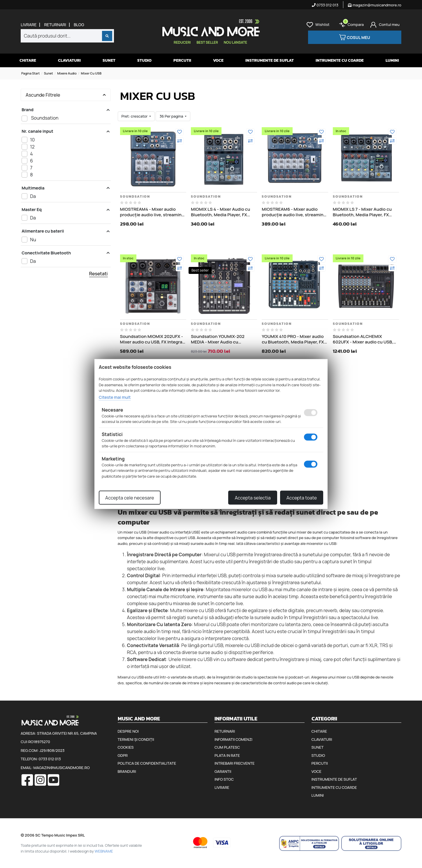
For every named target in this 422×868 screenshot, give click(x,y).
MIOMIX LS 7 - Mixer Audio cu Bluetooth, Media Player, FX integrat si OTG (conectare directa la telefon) (362, 212)
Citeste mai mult (115, 397)
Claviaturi (69, 60)
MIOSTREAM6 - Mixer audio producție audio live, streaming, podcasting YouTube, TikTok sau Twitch (295, 212)
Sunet (109, 60)
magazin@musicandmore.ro (375, 5)
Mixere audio (67, 73)
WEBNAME (104, 851)
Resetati (99, 274)
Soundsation (135, 196)
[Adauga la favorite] (180, 132)
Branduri (127, 771)
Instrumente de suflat (270, 60)
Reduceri (182, 42)
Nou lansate (235, 42)
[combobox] (67, 36)
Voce (218, 60)
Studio (144, 60)
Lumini (392, 60)
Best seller (207, 42)
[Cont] (385, 25)
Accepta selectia (253, 498)
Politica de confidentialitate (147, 763)
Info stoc (224, 779)
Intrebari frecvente (235, 763)
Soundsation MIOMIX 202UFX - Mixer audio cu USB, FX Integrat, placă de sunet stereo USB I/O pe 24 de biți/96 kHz (153, 339)
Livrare (29, 25)
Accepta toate (302, 498)
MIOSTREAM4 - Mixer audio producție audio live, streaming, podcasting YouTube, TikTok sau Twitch (153, 212)
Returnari (55, 25)
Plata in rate (227, 755)
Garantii (223, 771)
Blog (79, 25)
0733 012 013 (325, 5)
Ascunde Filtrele (66, 95)
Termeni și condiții (136, 739)
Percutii (182, 60)
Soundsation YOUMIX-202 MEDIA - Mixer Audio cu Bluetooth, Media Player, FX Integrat (219, 339)
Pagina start (30, 73)
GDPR (123, 755)
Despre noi (128, 731)
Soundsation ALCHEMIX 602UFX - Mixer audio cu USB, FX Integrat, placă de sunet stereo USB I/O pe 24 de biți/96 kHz (364, 339)
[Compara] (180, 141)
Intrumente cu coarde (340, 60)
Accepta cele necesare (130, 498)
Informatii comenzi (233, 739)
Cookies (126, 747)
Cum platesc (227, 747)
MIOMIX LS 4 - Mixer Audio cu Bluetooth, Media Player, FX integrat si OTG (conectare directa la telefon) (220, 212)
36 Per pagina (172, 116)
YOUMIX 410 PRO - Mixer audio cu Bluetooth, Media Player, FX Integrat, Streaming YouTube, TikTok (293, 339)
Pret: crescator (135, 116)
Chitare (28, 60)
